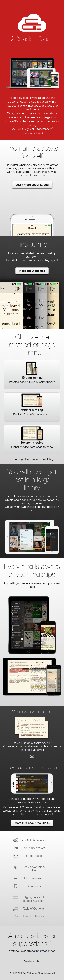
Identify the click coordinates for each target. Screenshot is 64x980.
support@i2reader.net (41, 951)
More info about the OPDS (32, 823)
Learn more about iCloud (32, 185)
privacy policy (34, 961)
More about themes (32, 271)
